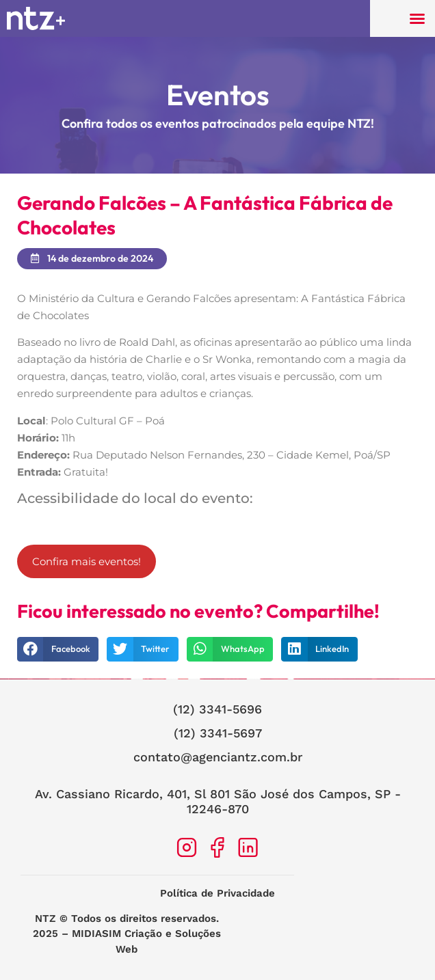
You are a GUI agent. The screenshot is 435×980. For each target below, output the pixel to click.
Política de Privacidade (217, 893)
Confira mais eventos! (87, 561)
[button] (417, 18)
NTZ (45, 918)
